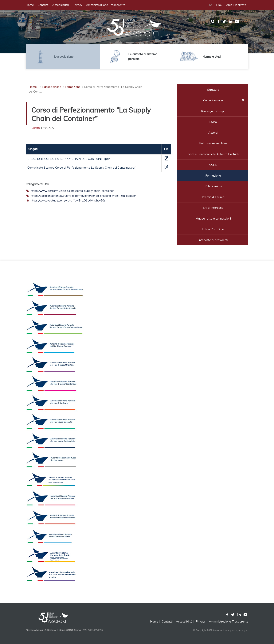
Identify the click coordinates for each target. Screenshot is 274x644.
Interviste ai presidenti (213, 240)
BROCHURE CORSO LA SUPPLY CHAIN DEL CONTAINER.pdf (69, 159)
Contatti (43, 5)
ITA (210, 5)
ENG (219, 5)
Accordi (213, 133)
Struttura (213, 90)
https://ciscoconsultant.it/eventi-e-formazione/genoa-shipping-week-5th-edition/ (83, 196)
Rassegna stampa (213, 111)
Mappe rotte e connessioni (213, 218)
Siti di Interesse (213, 208)
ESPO (213, 122)
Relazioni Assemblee (213, 143)
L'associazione (52, 87)
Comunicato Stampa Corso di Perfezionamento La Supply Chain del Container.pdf (81, 168)
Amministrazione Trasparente (106, 5)
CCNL (213, 165)
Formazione (73, 87)
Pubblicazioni (213, 186)
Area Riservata (236, 5)
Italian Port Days (213, 229)
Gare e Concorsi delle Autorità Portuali (213, 154)
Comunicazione (213, 100)
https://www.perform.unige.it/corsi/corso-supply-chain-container (72, 191)
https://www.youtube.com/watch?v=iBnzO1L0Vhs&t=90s (68, 200)
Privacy (77, 5)
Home (30, 5)
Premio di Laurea (213, 197)
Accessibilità (61, 5)
